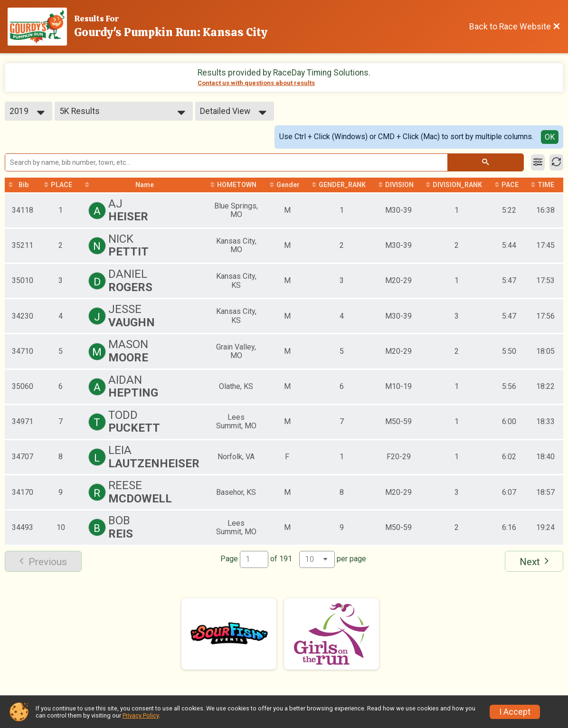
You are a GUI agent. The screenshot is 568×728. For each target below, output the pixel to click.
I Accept (515, 712)
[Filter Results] (538, 162)
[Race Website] (41, 27)
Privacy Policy (141, 715)
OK (550, 137)
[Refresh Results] (556, 162)
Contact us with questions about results (256, 83)
